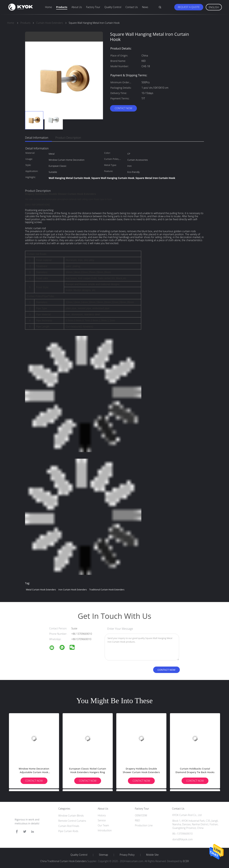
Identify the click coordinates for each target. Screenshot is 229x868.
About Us (77, 7)
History (102, 815)
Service (102, 820)
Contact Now (123, 108)
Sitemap (103, 855)
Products (62, 7)
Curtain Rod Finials (69, 826)
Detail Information (37, 138)
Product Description (68, 138)
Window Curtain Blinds (71, 816)
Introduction (105, 830)
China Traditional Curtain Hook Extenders (63, 861)
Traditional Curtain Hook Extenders (107, 590)
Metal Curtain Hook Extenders (41, 590)
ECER (186, 861)
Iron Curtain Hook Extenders (73, 590)
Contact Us (132, 7)
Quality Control (113, 7)
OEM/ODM (141, 815)
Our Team (103, 825)
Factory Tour (93, 7)
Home (48, 7)
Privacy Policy (127, 855)
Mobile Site (152, 855)
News (145, 7)
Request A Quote (189, 7)
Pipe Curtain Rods (68, 831)
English (214, 7)
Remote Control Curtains (72, 821)
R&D (137, 820)
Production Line (144, 825)
